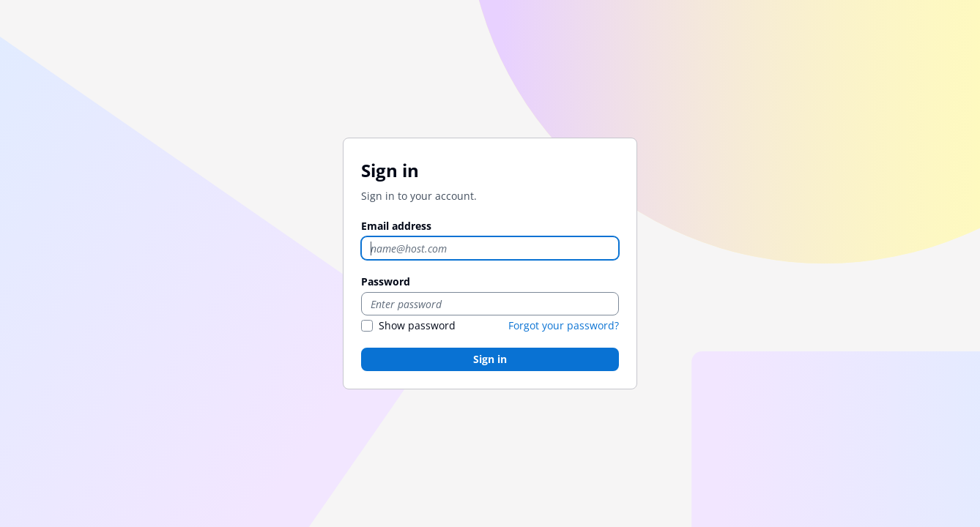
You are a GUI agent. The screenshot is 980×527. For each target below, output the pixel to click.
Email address (396, 226)
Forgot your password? (564, 325)
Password (386, 281)
